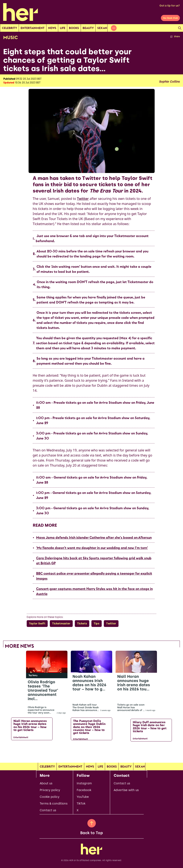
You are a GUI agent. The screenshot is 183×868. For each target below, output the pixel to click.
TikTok (81, 804)
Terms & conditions (54, 804)
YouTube (83, 797)
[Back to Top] (92, 823)
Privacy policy (50, 790)
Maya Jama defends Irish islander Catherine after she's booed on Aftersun (94, 537)
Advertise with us (126, 790)
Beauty (88, 28)
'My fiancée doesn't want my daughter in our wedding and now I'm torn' (92, 548)
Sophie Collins (169, 82)
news (52, 28)
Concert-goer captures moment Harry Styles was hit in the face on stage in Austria (94, 591)
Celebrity (9, 28)
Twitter (83, 199)
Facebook (84, 790)
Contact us (48, 810)
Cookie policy (50, 797)
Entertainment (33, 28)
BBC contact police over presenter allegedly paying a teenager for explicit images (94, 576)
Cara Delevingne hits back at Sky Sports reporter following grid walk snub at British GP (94, 561)
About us (46, 784)
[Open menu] (114, 28)
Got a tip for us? (170, 6)
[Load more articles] (92, 752)
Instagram (84, 784)
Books (74, 28)
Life (63, 28)
